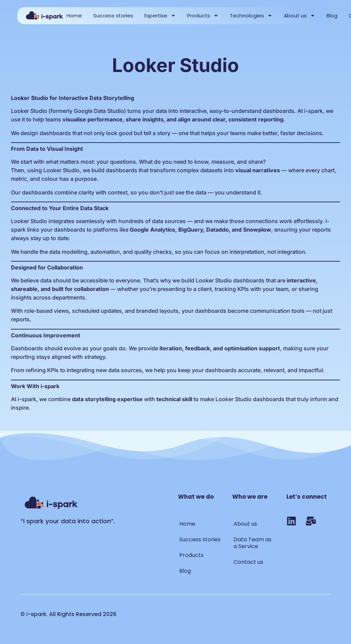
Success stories (113, 16)
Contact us (248, 562)
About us (299, 16)
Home (74, 16)
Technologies (251, 16)
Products (203, 16)
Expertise (160, 16)
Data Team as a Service (252, 543)
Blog (332, 16)
